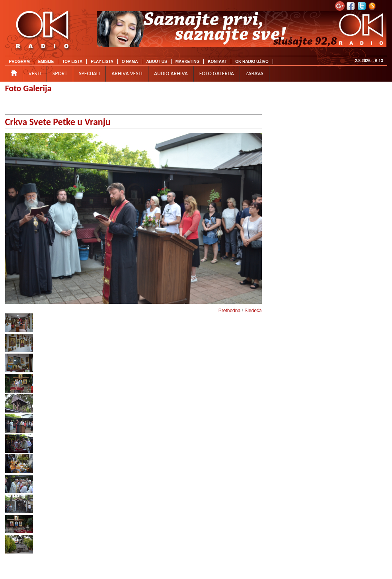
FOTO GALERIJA (217, 73)
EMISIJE (46, 62)
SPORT (60, 73)
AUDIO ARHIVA (171, 73)
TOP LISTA (72, 62)
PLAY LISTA (102, 62)
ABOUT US (156, 62)
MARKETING (188, 62)
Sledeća (253, 311)
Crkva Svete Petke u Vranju (58, 122)
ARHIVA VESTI (127, 73)
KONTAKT (217, 62)
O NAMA (130, 62)
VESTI (35, 73)
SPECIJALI (89, 73)
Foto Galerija (28, 88)
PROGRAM (20, 62)
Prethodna (229, 311)
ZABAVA (255, 73)
